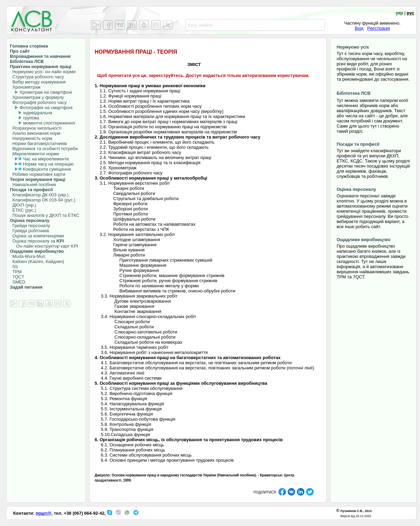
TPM (16, 272)
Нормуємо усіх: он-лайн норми (43, 72)
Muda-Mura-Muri (28, 256)
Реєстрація (379, 28)
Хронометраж (25, 87)
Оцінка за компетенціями (37, 236)
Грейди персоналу (30, 226)
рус (410, 13)
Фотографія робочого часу (38, 102)
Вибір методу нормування (38, 82)
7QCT (17, 277)
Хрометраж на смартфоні (46, 92)
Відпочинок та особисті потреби (44, 149)
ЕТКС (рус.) (23, 210)
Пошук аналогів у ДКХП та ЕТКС (45, 215)
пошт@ (44, 513)
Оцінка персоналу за (37, 241)
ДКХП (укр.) (23, 205)
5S (14, 267)
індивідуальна (38, 113)
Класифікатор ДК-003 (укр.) (39, 195)
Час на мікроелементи (46, 159)
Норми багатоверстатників (38, 143)
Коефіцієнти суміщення (46, 169)
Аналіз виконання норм (35, 133)
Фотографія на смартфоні (46, 108)
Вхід (359, 28)
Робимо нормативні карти (38, 174)
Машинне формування (143, 265)
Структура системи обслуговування (146, 388)
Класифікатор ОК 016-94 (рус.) (43, 200)
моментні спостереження (49, 123)
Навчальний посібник (33, 185)
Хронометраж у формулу (37, 97)
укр (399, 13)
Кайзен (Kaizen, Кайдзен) (37, 261)
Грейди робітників (29, 231)
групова (31, 118)
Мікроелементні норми (35, 154)
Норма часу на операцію (48, 164)
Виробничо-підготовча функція (141, 393)
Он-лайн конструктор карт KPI (44, 246)
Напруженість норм (31, 138)
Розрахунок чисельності (36, 128)
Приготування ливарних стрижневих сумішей (166, 260)
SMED (18, 282)
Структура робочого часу (37, 77)
